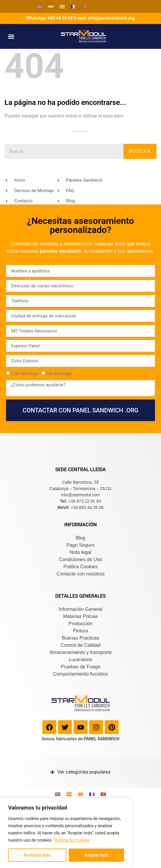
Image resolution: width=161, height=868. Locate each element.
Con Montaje (25, 374)
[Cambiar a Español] (51, 6)
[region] (66, 833)
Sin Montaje (59, 374)
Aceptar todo (96, 855)
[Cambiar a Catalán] (62, 6)
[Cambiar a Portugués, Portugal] (85, 6)
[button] (11, 36)
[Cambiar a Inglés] (39, 6)
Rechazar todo (37, 855)
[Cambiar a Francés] (74, 6)
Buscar (140, 151)
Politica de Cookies (72, 840)
